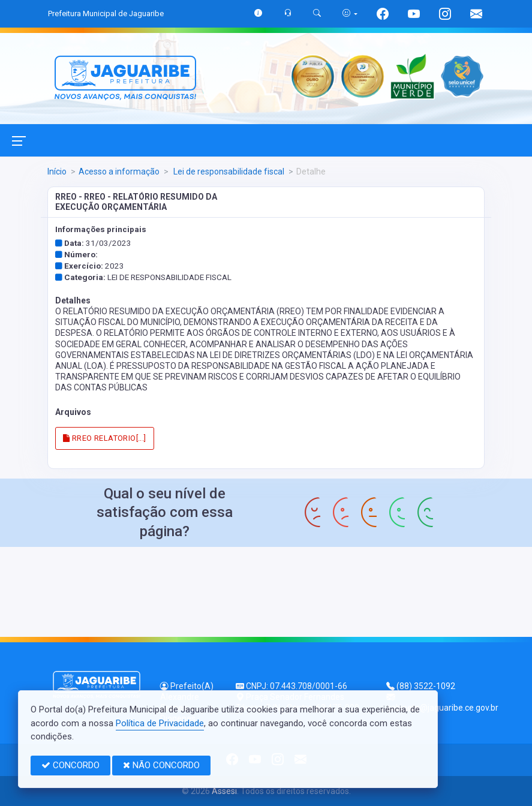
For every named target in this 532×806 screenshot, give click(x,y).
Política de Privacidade (160, 723)
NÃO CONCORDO (161, 765)
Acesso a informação (119, 172)
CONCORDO (70, 765)
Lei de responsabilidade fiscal (228, 172)
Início (57, 172)
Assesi (224, 791)
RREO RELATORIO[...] (104, 438)
